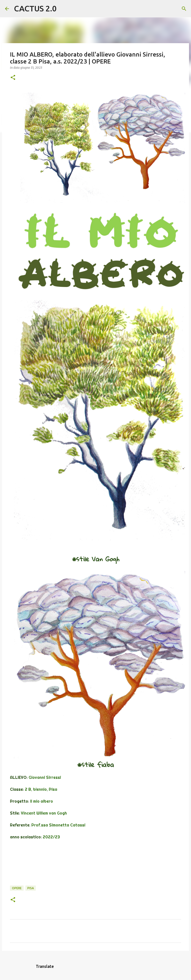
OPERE (17, 888)
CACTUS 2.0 (35, 8)
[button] (13, 78)
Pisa (31, 888)
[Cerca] (64, 9)
